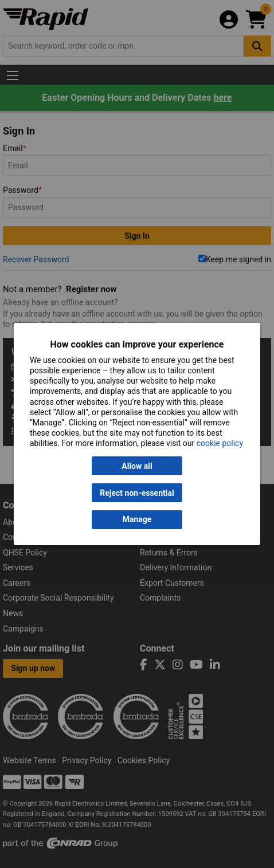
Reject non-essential (137, 493)
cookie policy (220, 443)
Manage (137, 520)
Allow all (137, 466)
